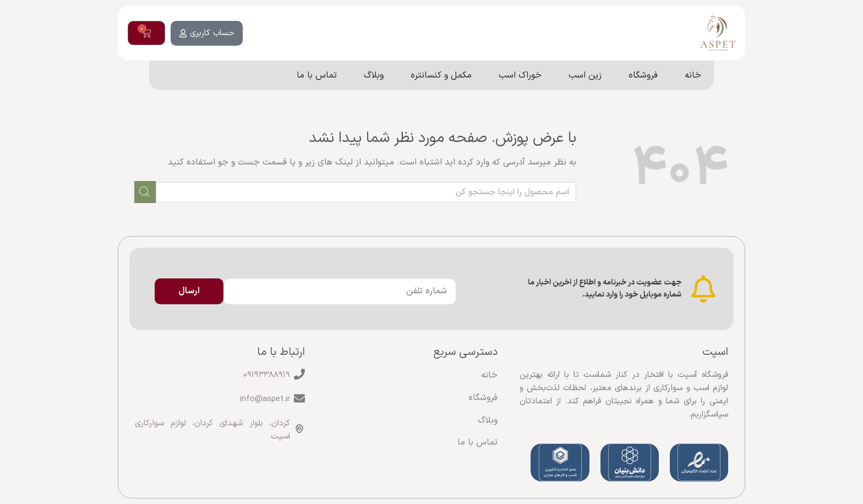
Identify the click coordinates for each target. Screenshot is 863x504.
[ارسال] (145, 192)
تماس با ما (477, 442)
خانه (489, 375)
